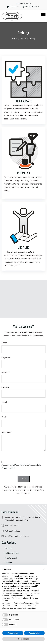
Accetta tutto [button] (34, 633)
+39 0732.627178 (13, 525)
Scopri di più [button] (23, 639)
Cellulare (5, 387)
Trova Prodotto (25, 4)
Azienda (5, 372)
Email (4, 402)
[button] (44, 569)
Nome (4, 343)
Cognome (6, 358)
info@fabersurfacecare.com (17, 536)
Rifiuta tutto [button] (13, 633)
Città (4, 417)
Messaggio (7, 432)
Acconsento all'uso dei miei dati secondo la (21, 466)
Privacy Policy (8, 468)
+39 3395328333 (13, 531)
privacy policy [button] (7, 579)
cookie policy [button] (25, 588)
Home (14, 38)
